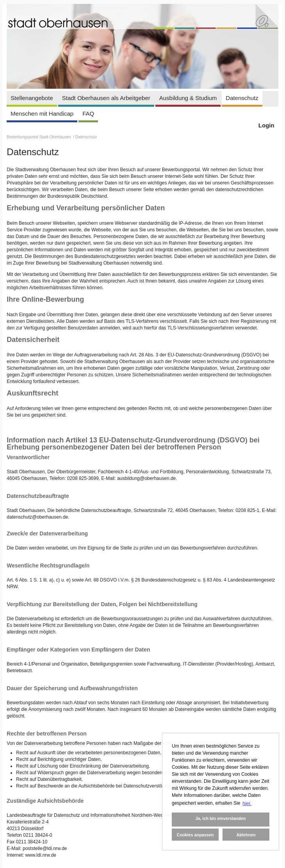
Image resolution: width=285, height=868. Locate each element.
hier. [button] (247, 804)
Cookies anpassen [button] (195, 835)
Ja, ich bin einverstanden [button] (220, 818)
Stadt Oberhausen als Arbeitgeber (106, 98)
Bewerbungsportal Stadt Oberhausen (39, 137)
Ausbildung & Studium (188, 98)
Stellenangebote (32, 98)
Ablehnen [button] (246, 835)
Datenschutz (242, 98)
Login (266, 125)
